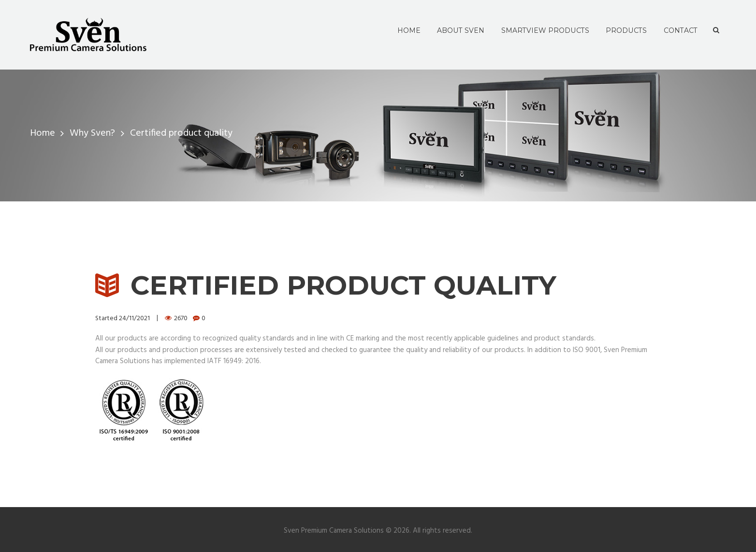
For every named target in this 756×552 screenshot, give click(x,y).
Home (43, 134)
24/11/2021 (134, 318)
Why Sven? (92, 134)
